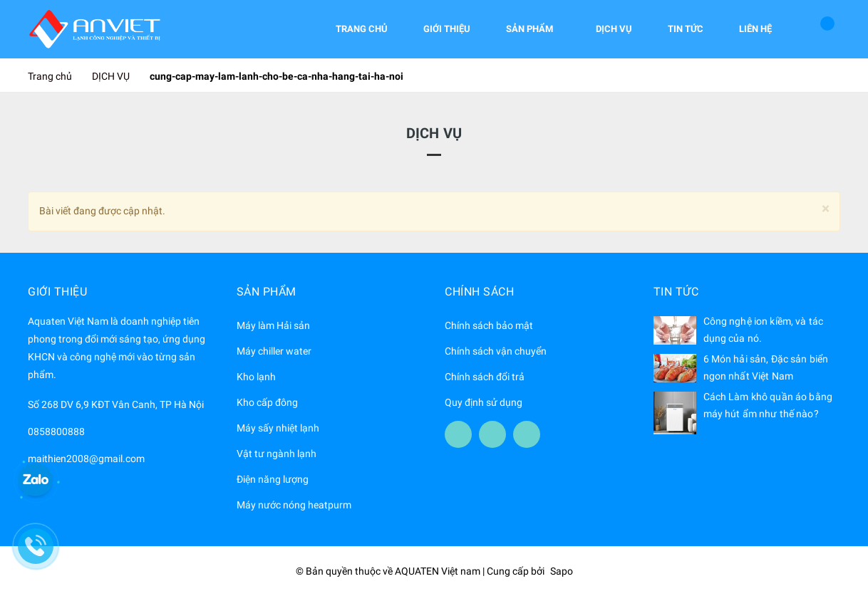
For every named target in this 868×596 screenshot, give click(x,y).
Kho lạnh (256, 377)
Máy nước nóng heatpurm (294, 505)
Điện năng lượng (273, 479)
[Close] (826, 209)
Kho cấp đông (267, 402)
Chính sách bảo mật (489, 325)
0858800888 (56, 432)
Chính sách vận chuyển (496, 351)
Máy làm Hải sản (273, 325)
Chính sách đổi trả (485, 377)
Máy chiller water (274, 351)
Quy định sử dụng (484, 402)
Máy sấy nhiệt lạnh (278, 428)
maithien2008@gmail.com (86, 459)
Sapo (562, 571)
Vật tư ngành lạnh (277, 454)
